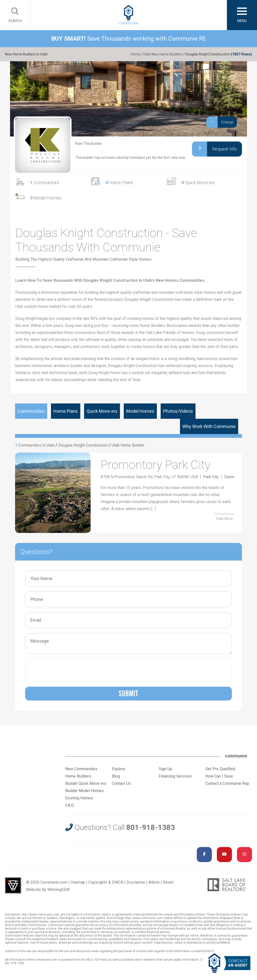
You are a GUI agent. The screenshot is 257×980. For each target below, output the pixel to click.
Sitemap (78, 882)
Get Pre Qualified (220, 769)
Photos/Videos (178, 411)
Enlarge (220, 122)
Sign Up (165, 769)
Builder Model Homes (84, 791)
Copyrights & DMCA (106, 882)
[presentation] (66, 669)
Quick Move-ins (198, 183)
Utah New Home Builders (163, 54)
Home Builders (78, 776)
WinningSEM (58, 890)
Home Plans (119, 183)
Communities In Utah (36, 445)
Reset (168, 882)
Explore (119, 769)
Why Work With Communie (209, 426)
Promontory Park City (156, 465)
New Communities (81, 769)
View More (224, 519)
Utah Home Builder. (128, 445)
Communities (45, 183)
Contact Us (121, 783)
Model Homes (46, 198)
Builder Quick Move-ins (86, 783)
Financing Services (175, 776)
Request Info (214, 149)
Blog (116, 776)
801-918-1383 (151, 827)
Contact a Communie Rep (227, 783)
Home (136, 54)
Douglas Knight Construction (83, 445)
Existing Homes (79, 798)
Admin (154, 882)
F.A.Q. (70, 805)
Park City (211, 477)
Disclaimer (136, 882)
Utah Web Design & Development (13, 885)
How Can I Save (219, 776)
